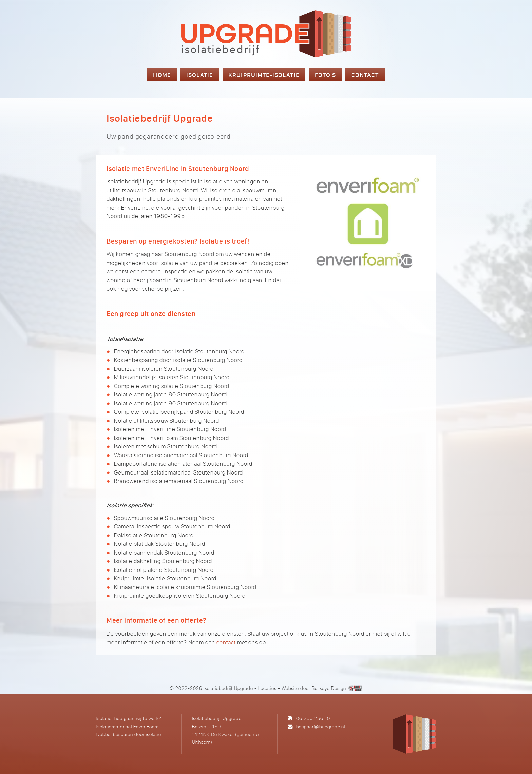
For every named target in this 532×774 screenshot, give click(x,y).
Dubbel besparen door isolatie (129, 734)
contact (226, 642)
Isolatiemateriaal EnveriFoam (128, 726)
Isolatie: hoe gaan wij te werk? (129, 718)
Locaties (267, 688)
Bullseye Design (329, 688)
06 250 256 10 (313, 718)
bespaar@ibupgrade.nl (321, 726)
